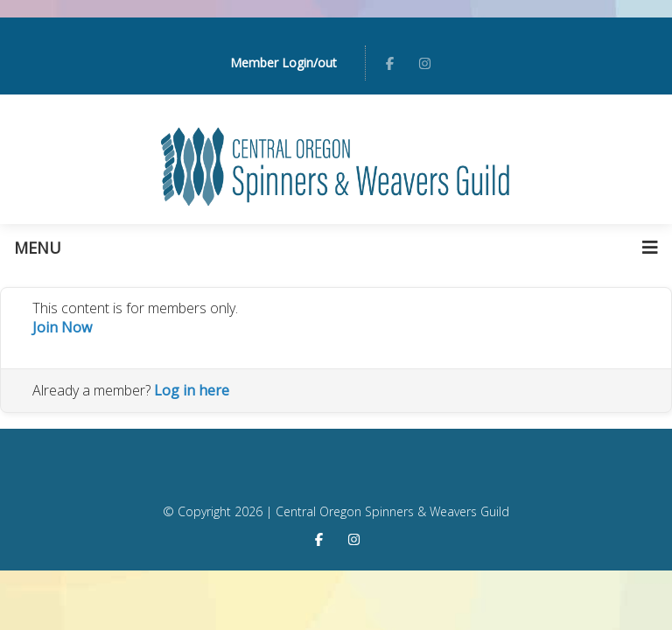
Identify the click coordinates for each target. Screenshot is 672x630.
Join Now (62, 327)
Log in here (192, 390)
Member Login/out (283, 63)
